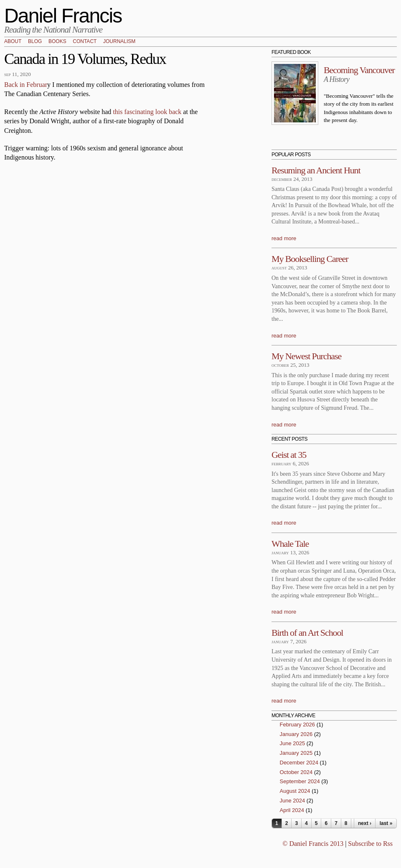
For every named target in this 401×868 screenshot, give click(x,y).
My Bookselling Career (310, 259)
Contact (85, 42)
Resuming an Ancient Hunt (316, 170)
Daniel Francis (63, 16)
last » (386, 823)
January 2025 (296, 753)
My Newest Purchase (306, 356)
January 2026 (296, 734)
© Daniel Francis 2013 (313, 844)
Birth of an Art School (307, 633)
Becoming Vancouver (359, 70)
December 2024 (299, 763)
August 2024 (295, 791)
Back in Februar (26, 85)
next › (365, 823)
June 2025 (293, 743)
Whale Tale (290, 544)
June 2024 (293, 801)
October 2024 (296, 772)
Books (57, 42)
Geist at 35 (289, 455)
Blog (35, 42)
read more (284, 238)
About (13, 42)
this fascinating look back (147, 112)
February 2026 (298, 725)
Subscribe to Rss (370, 844)
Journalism (119, 42)
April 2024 (292, 810)
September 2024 (300, 781)
